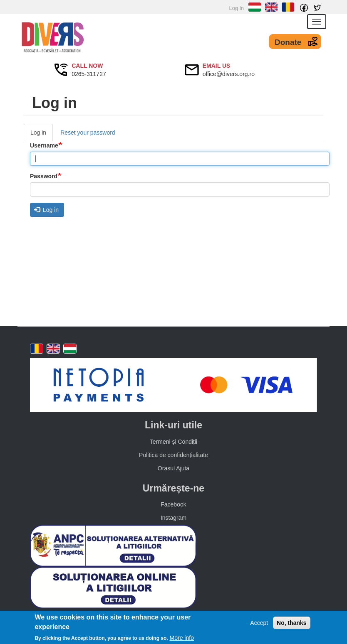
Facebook (173, 504)
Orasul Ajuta (173, 468)
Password (44, 176)
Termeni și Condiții (173, 442)
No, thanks (292, 623)
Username (44, 145)
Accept (259, 623)
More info (182, 638)
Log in (237, 8)
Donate (288, 42)
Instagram (173, 518)
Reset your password (88, 133)
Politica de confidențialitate (173, 455)
